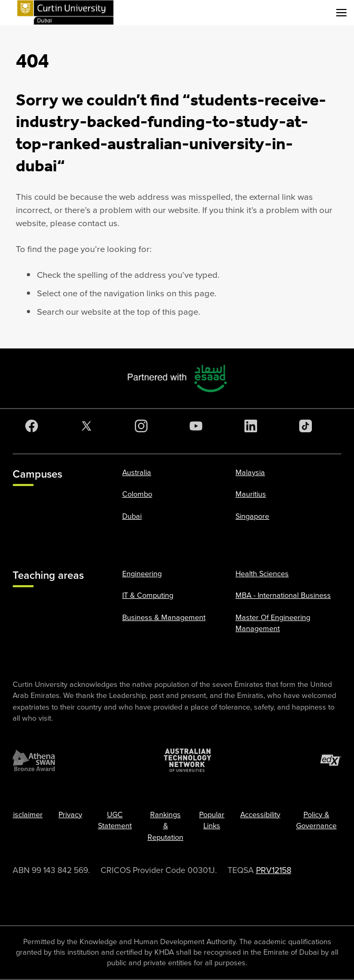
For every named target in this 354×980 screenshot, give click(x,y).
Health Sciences (262, 574)
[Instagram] (143, 426)
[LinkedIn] (253, 426)
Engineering (142, 574)
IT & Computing (148, 595)
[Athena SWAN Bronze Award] (34, 760)
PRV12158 (274, 870)
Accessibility (260, 815)
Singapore (252, 516)
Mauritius (251, 494)
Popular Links (212, 821)
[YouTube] (198, 426)
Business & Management (164, 618)
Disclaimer (25, 815)
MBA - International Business (283, 595)
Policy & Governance (316, 821)
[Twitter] (88, 426)
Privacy (70, 815)
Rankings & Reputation (165, 826)
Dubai (132, 516)
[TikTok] (308, 426)
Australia (137, 473)
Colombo (137, 494)
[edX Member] (331, 760)
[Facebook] (34, 426)
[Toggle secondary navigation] (341, 13)
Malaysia (250, 473)
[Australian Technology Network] (188, 760)
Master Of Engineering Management (273, 623)
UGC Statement (115, 821)
